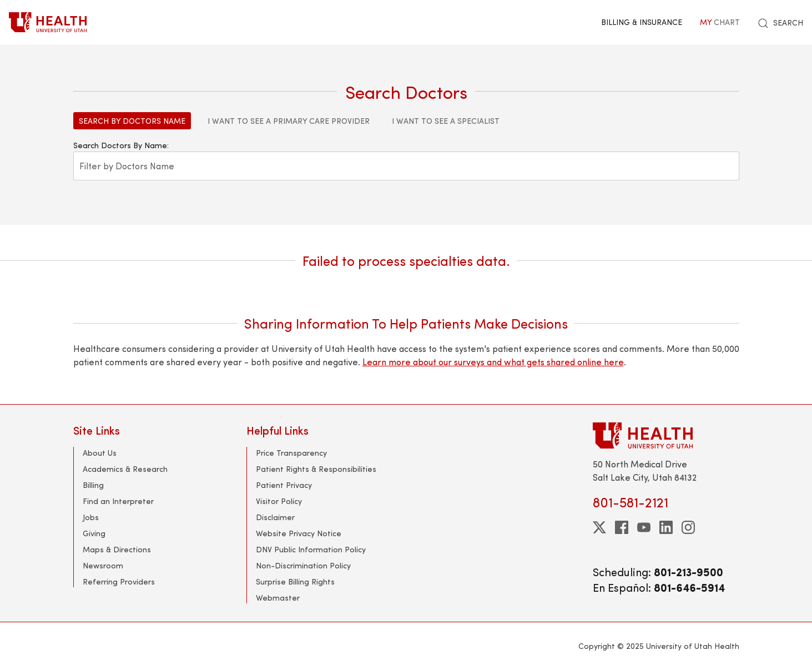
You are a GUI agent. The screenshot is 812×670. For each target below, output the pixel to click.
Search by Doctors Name (132, 121)
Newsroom (103, 565)
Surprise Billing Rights (295, 581)
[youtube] (644, 527)
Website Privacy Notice (299, 533)
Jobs (91, 517)
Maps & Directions (117, 549)
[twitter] (599, 527)
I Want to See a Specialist (446, 121)
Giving (94, 533)
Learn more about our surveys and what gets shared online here (493, 362)
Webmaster (278, 598)
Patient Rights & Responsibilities (316, 469)
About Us (100, 453)
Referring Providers (119, 581)
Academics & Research (125, 469)
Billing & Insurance (642, 22)
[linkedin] (666, 527)
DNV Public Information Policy (311, 549)
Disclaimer (275, 517)
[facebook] (622, 527)
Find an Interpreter (118, 501)
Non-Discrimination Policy (303, 565)
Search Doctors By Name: (121, 145)
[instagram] (688, 527)
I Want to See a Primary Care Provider (289, 121)
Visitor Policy (279, 501)
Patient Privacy (284, 485)
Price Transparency (291, 453)
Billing (93, 485)
